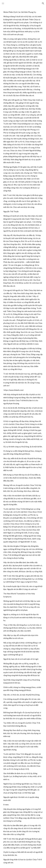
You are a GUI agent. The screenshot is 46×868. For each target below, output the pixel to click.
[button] (3, 3)
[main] (23, 437)
